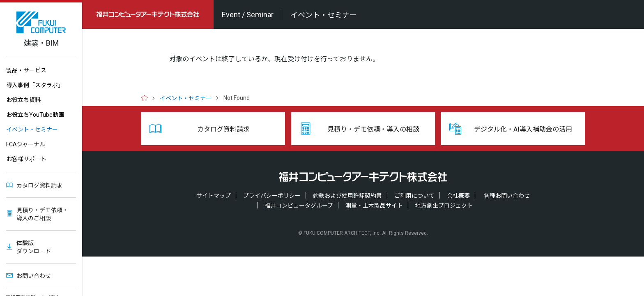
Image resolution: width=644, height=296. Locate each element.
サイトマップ (214, 196)
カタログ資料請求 (39, 185)
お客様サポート (26, 159)
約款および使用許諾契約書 (347, 196)
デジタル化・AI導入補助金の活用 (523, 129)
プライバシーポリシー (272, 196)
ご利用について (414, 196)
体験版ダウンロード (34, 247)
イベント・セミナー (32, 129)
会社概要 (458, 196)
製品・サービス (26, 70)
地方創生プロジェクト (444, 206)
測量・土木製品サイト (374, 206)
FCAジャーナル (26, 144)
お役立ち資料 (23, 100)
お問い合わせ (34, 276)
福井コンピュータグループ (299, 206)
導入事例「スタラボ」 (35, 85)
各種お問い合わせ (507, 196)
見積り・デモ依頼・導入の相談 (373, 129)
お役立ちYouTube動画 (35, 115)
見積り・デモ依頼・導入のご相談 (42, 214)
